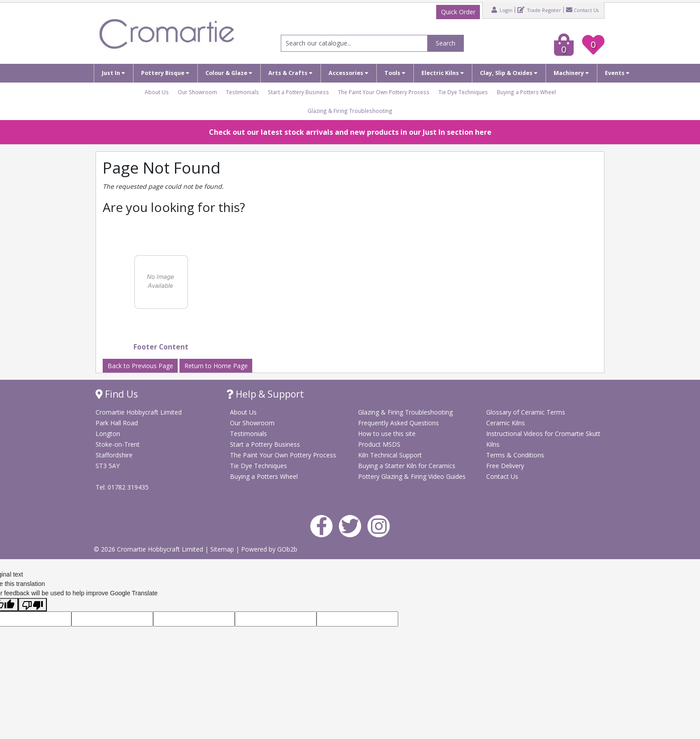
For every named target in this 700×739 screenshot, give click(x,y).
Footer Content (161, 347)
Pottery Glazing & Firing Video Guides (412, 476)
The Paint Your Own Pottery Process (384, 92)
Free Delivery (505, 466)
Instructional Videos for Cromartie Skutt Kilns (543, 439)
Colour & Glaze (229, 73)
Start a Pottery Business (298, 92)
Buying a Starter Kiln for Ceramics (407, 466)
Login (502, 10)
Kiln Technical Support (390, 455)
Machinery (571, 73)
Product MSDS (379, 444)
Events (617, 73)
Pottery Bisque (165, 73)
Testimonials (242, 92)
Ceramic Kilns (506, 423)
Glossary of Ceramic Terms (526, 412)
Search (446, 43)
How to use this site (387, 434)
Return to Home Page (216, 366)
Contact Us (582, 10)
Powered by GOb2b (269, 549)
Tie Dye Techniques (463, 92)
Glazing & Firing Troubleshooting (350, 111)
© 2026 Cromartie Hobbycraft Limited (149, 549)
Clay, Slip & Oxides (509, 73)
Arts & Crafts (290, 73)
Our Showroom (197, 92)
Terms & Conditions (515, 455)
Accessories (348, 73)
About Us (157, 92)
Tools (395, 73)
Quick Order (458, 12)
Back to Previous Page (140, 366)
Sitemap (223, 549)
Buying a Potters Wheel (526, 92)
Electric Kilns (443, 73)
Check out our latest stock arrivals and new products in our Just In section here (350, 132)
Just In (113, 73)
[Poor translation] (33, 605)
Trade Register (539, 10)
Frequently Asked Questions (398, 423)
